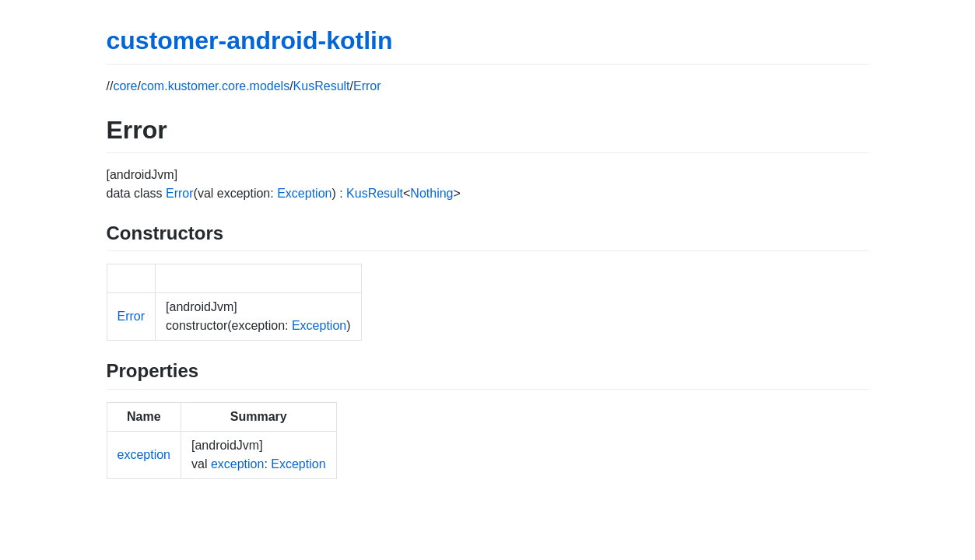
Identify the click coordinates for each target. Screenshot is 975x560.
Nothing (431, 193)
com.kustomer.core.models (215, 86)
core (125, 86)
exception (144, 455)
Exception (304, 193)
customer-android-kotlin (250, 40)
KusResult (322, 86)
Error (367, 86)
